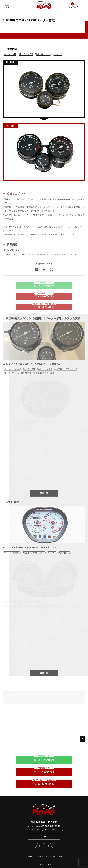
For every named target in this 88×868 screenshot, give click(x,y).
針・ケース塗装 (27, 54)
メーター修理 (10, 54)
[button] (7, 5)
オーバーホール (44, 54)
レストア (58, 54)
